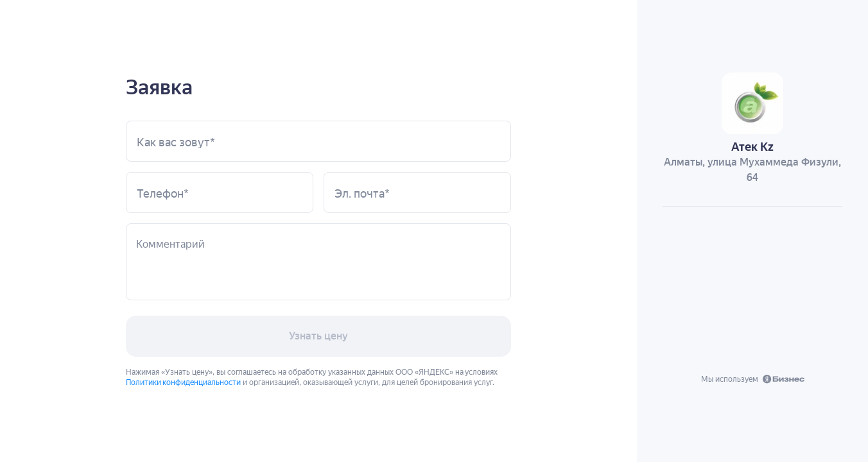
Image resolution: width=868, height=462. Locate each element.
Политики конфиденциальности (183, 381)
